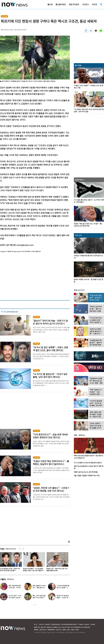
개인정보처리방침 (55, 624)
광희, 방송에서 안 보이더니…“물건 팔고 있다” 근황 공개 (39, 588)
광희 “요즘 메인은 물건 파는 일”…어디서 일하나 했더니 (15, 588)
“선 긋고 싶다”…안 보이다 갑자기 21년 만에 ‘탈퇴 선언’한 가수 (15, 598)
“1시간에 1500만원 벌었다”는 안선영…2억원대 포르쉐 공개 (63, 588)
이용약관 (47, 624)
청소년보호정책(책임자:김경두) (69, 624)
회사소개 (41, 624)
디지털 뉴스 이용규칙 (84, 624)
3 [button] (36, 605)
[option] (33, 562)
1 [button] (34, 605)
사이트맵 (93, 624)
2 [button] (35, 605)
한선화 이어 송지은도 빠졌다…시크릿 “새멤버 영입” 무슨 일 (63, 598)
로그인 (36, 624)
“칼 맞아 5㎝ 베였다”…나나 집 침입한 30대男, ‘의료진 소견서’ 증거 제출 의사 (56, 570)
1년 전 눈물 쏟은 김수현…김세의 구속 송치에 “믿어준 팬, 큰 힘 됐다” (33, 570)
